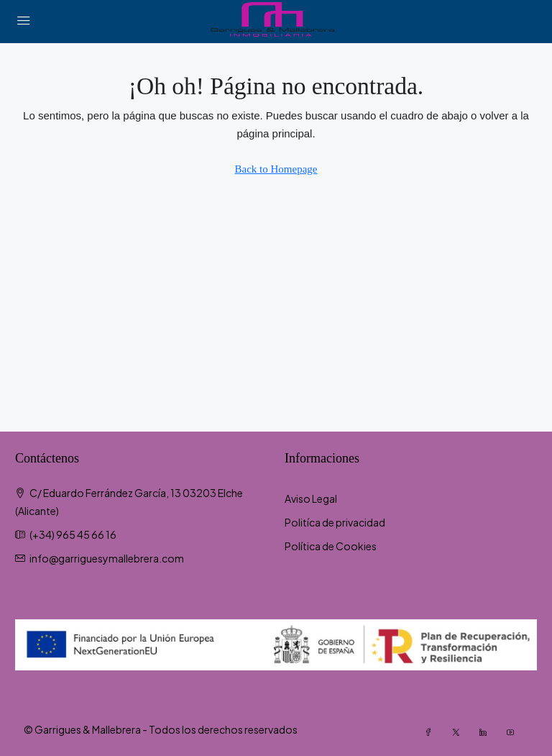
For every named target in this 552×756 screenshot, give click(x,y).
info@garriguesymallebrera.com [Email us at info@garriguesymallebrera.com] (107, 558)
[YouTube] (515, 732)
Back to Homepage (276, 169)
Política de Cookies (331, 546)
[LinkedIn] (487, 732)
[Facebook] (433, 732)
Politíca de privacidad (335, 522)
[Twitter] (460, 732)
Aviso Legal (311, 498)
